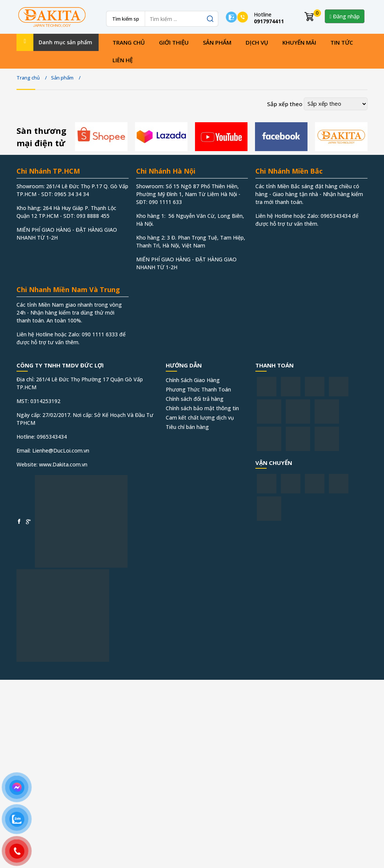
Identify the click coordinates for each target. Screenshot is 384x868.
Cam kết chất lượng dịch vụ (200, 418)
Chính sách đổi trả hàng (195, 399)
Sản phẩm (217, 42)
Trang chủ (129, 42)
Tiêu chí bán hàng (187, 427)
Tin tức (342, 42)
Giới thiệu (174, 42)
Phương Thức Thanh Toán (198, 389)
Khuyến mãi (299, 42)
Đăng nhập (345, 16)
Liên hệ (123, 60)
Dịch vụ (257, 42)
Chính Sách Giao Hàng (193, 380)
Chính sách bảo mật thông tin (202, 408)
